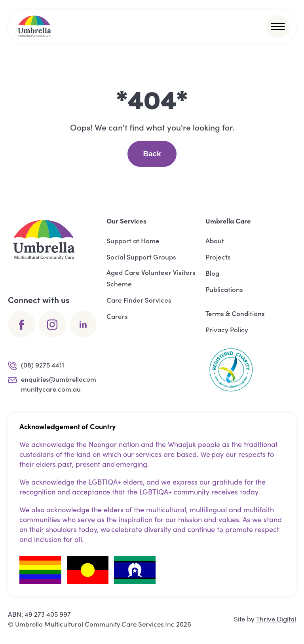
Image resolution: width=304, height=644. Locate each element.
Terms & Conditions (235, 313)
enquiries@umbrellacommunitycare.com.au (53, 384)
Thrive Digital (276, 619)
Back (152, 154)
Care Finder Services (139, 300)
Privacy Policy (227, 330)
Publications (224, 289)
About (215, 241)
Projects (218, 257)
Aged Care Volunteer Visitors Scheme (151, 278)
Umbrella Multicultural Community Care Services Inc (96, 624)
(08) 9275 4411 (36, 365)
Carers (117, 316)
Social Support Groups (141, 257)
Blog (212, 273)
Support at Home (133, 241)
